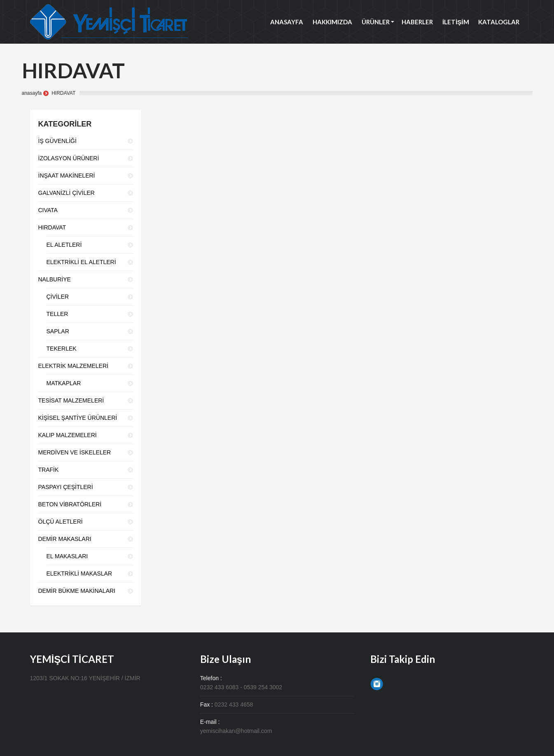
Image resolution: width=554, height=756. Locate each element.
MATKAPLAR (64, 383)
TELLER (57, 314)
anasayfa (32, 93)
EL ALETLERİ (64, 245)
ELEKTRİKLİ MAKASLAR (79, 573)
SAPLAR (58, 331)
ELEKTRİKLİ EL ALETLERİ (81, 262)
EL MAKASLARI (67, 556)
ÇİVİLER (58, 297)
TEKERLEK (62, 349)
